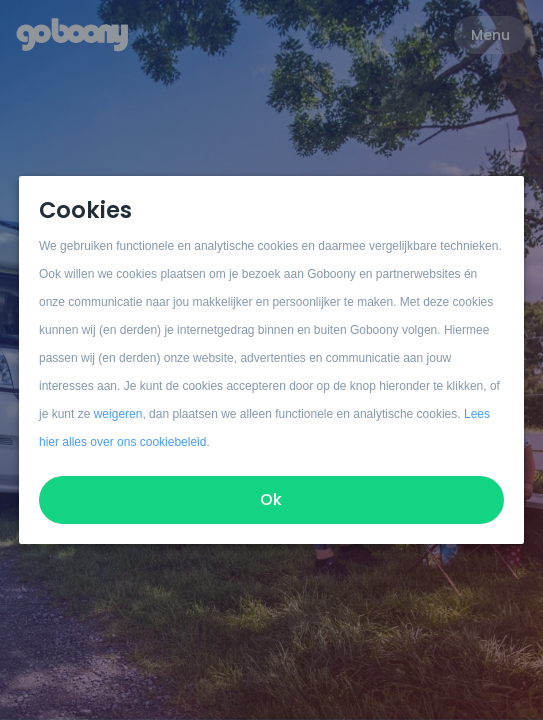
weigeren (118, 414)
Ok (272, 499)
